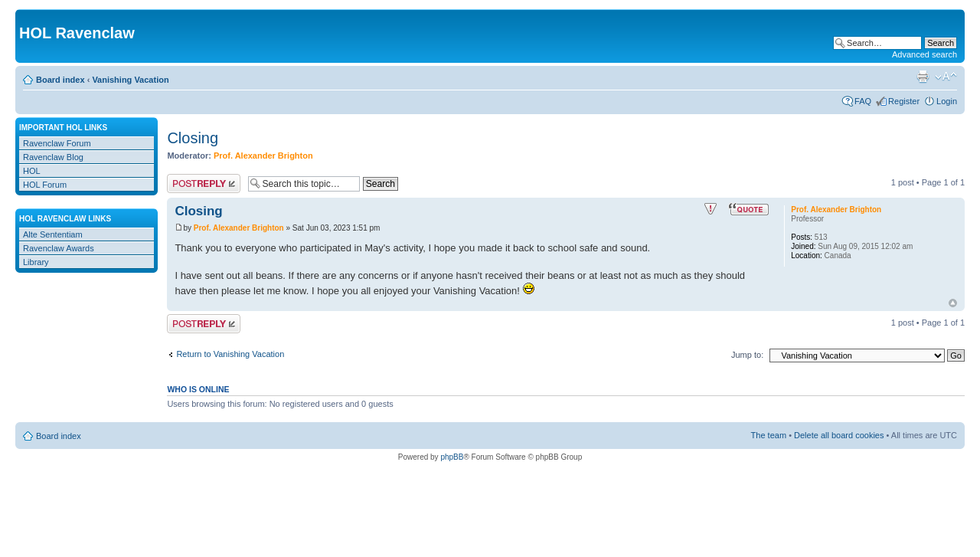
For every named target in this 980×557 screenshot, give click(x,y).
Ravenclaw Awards (59, 248)
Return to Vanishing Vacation (230, 354)
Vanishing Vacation (130, 80)
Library (36, 262)
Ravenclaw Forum (57, 143)
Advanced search (924, 54)
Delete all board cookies (839, 435)
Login (947, 101)
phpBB (452, 457)
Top (953, 303)
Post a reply (204, 183)
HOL (32, 171)
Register (904, 101)
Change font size (946, 77)
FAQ (863, 101)
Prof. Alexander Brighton (263, 156)
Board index (60, 80)
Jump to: (747, 355)
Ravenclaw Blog (53, 157)
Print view (923, 77)
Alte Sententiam (53, 234)
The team (769, 435)
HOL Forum (45, 185)
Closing (193, 138)
